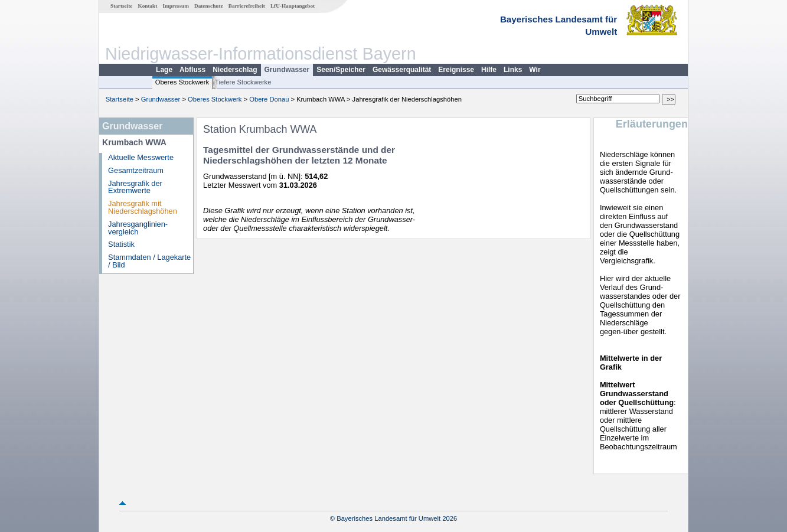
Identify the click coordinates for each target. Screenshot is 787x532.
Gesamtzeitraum (136, 170)
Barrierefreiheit (247, 6)
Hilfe (489, 70)
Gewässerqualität (402, 70)
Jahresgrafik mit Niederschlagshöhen (143, 207)
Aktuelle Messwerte (141, 157)
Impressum (176, 6)
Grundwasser (287, 70)
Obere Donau (269, 99)
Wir (535, 70)
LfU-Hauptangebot (293, 6)
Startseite (121, 6)
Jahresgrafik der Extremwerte (135, 187)
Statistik (121, 244)
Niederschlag (235, 70)
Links (513, 70)
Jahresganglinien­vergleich (138, 228)
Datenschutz (209, 6)
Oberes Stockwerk (182, 82)
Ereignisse (456, 70)
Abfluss (192, 70)
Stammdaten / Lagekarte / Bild (149, 261)
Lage (164, 70)
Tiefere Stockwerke (243, 82)
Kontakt (148, 6)
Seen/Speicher (341, 70)
